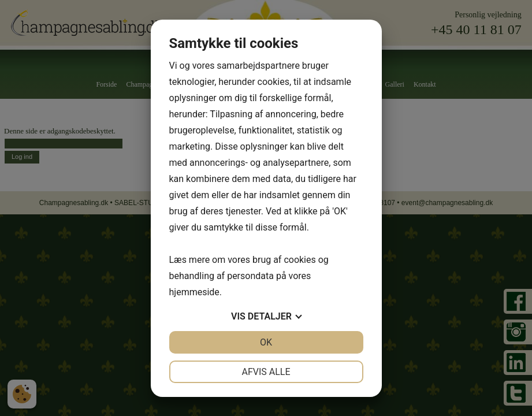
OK (266, 342)
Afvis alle (266, 372)
